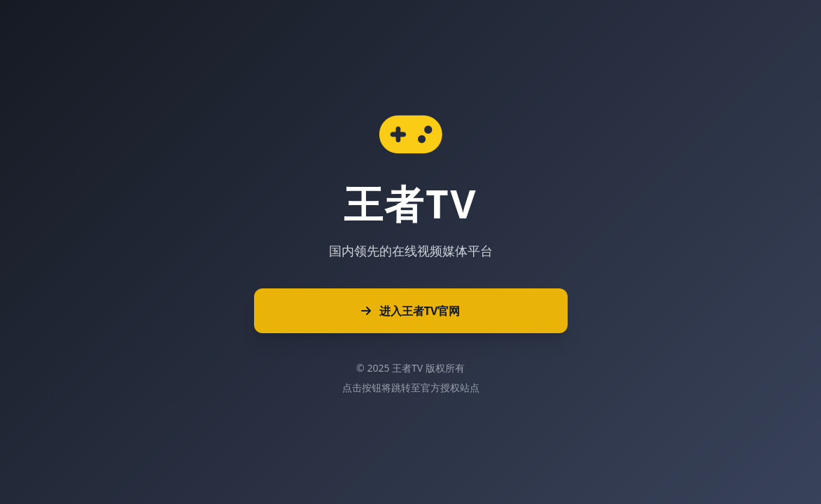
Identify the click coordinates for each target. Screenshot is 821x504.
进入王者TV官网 (411, 311)
